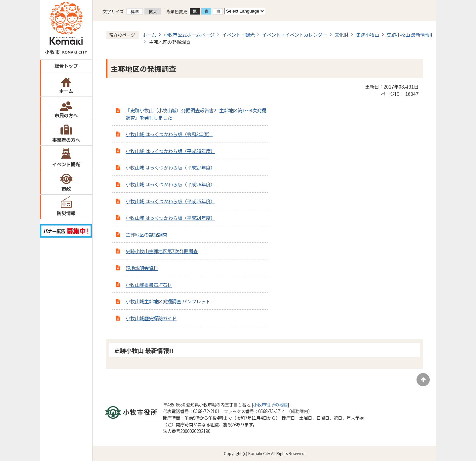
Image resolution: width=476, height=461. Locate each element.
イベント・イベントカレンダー (295, 35)
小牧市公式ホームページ (189, 35)
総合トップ (66, 66)
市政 (66, 189)
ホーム (66, 91)
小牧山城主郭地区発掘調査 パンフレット (168, 301)
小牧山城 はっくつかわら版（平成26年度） (170, 184)
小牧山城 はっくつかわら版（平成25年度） (170, 201)
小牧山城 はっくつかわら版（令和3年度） (169, 134)
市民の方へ (66, 115)
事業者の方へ (66, 140)
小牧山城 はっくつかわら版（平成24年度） (170, 218)
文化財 (341, 35)
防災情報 (66, 213)
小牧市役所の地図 (270, 405)
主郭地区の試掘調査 (146, 234)
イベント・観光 (238, 35)
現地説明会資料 (142, 268)
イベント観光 (66, 164)
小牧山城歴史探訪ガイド (151, 318)
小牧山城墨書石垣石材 (149, 285)
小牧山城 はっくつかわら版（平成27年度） (170, 167)
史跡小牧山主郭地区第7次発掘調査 (162, 251)
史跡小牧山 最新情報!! (409, 35)
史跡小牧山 (368, 35)
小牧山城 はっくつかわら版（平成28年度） (170, 151)
